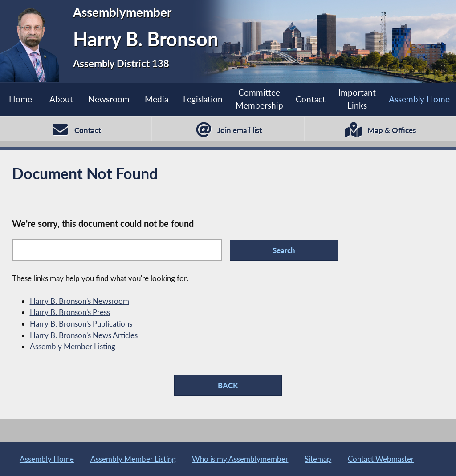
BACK (228, 385)
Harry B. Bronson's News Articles (84, 335)
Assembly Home (419, 99)
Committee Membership (259, 99)
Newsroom (109, 99)
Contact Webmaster (381, 459)
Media (157, 99)
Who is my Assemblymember (240, 459)
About (61, 99)
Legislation (203, 99)
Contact (311, 99)
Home (20, 99)
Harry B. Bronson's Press (70, 312)
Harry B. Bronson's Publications (81, 324)
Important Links (357, 99)
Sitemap (318, 459)
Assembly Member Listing (73, 346)
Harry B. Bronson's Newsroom (79, 301)
